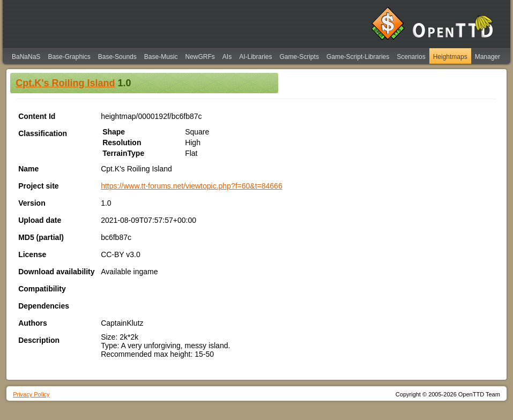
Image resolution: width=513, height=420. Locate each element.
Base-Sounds (117, 57)
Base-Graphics (69, 57)
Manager (488, 57)
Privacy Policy (31, 394)
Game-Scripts (299, 57)
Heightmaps (450, 57)
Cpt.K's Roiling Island (65, 83)
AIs (227, 57)
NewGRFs (200, 57)
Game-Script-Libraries (358, 57)
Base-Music (161, 57)
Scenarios (411, 57)
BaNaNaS (26, 57)
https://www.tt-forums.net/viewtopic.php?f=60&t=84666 (192, 186)
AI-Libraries (255, 57)
